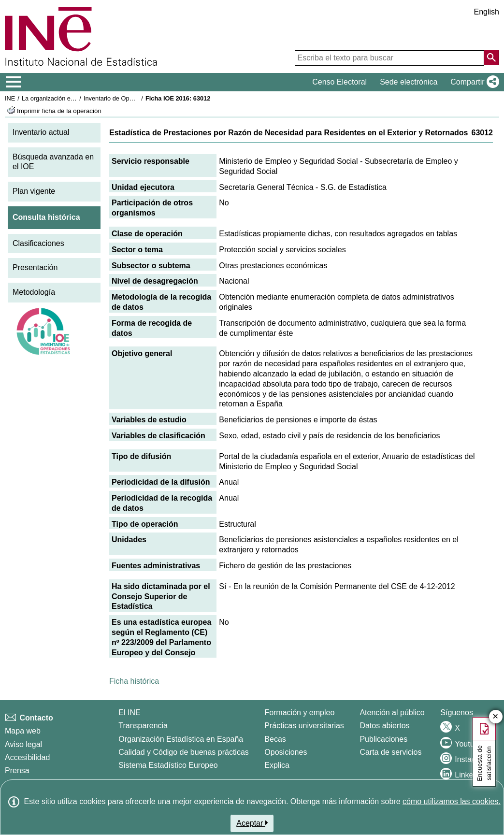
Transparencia (143, 726)
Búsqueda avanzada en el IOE (53, 162)
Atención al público (392, 713)
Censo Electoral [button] (339, 82)
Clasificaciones (38, 243)
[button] (473, 82)
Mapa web (23, 731)
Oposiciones (286, 752)
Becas (275, 739)
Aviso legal (23, 744)
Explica (277, 765)
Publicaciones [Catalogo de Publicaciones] (383, 739)
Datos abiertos (384, 726)
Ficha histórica (134, 681)
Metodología (34, 292)
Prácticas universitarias (304, 726)
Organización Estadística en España (181, 739)
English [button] (487, 12)
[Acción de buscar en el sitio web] (491, 58)
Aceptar (252, 823)
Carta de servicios (390, 752)
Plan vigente (34, 191)
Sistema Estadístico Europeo (168, 765)
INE (10, 98)
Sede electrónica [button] (409, 82)
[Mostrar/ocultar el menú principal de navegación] (14, 82)
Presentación (35, 267)
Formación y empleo (299, 713)
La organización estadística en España (75, 98)
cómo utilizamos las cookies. (452, 801)
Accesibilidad (27, 757)
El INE (129, 713)
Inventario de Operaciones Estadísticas (137, 98)
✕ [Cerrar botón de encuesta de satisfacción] (496, 717)
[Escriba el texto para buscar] (389, 58)
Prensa (17, 770)
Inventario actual (41, 132)
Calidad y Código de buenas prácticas (184, 752)
